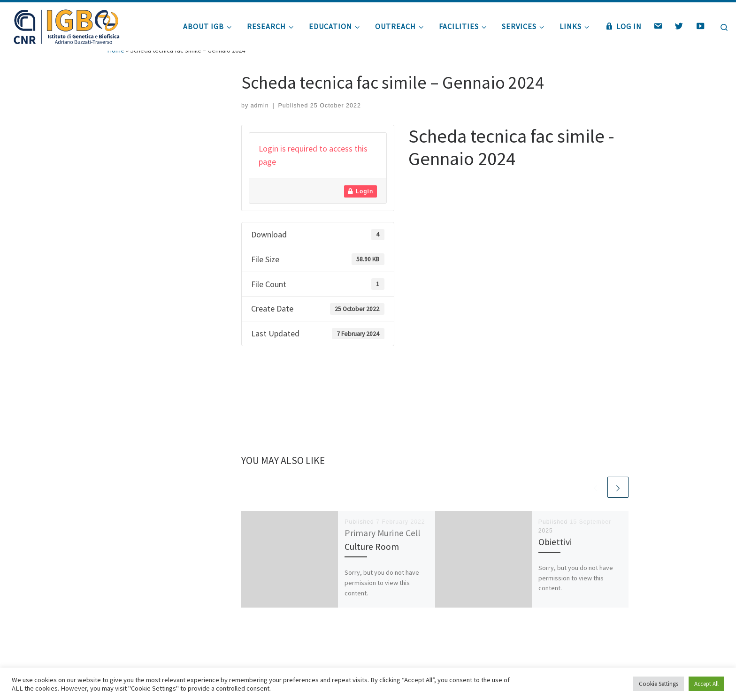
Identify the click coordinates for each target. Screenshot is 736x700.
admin (260, 125)
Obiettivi (555, 561)
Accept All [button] (706, 684)
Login (360, 211)
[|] (66, 25)
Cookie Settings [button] (659, 684)
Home (116, 69)
